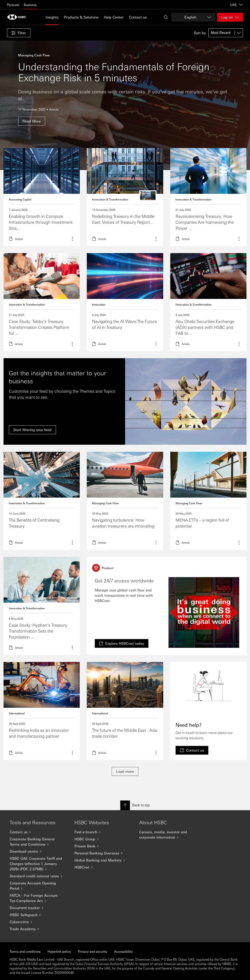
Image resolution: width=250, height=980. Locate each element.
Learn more (208, 197)
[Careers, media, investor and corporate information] (168, 835)
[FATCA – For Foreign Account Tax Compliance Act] (39, 898)
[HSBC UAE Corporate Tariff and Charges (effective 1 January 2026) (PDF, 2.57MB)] (39, 864)
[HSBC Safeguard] (39, 915)
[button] (19, 33)
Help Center (114, 17)
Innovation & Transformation (110, 199)
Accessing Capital (20, 199)
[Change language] (193, 17)
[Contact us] (39, 832)
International (17, 713)
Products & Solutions (81, 17)
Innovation (99, 304)
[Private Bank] (103, 846)
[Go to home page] (18, 17)
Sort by (200, 33)
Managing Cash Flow (105, 503)
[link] (122, 643)
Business (30, 5)
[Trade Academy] (39, 929)
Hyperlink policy (59, 951)
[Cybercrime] (39, 922)
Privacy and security (93, 951)
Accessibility (123, 951)
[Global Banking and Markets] (103, 860)
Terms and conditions (25, 951)
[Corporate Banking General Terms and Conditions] (39, 842)
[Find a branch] (103, 832)
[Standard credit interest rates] (39, 876)
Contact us (138, 17)
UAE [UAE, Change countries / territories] (237, 5)
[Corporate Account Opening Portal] (39, 886)
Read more (42, 197)
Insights (52, 17)
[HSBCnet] (103, 867)
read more (125, 197)
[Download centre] (39, 851)
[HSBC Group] (103, 839)
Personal (13, 5)
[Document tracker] (39, 908)
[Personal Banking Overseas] (103, 853)
